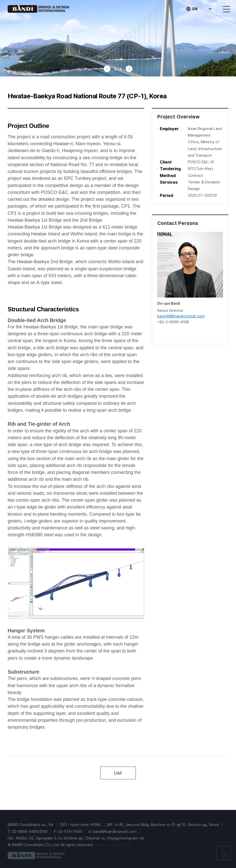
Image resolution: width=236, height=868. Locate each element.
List (118, 773)
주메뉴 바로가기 (0, 0)
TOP (224, 856)
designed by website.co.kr (112, 845)
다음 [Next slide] (129, 69)
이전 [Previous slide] (107, 69)
